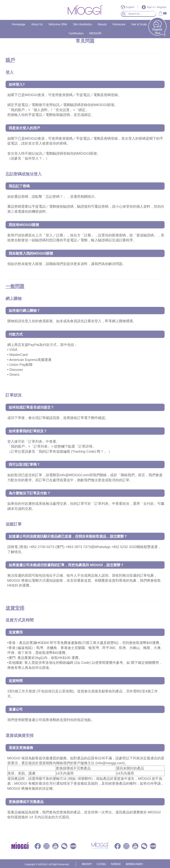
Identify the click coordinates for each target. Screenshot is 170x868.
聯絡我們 (87, 864)
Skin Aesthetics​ (83, 24)
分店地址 (101, 864)
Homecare (119, 24)
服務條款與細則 (134, 864)
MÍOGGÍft (95, 33)
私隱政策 (116, 864)
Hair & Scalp (139, 24)
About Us (37, 24)
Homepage (18, 24)
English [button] (128, 7)
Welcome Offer (58, 24)
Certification (76, 33)
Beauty (102, 24)
